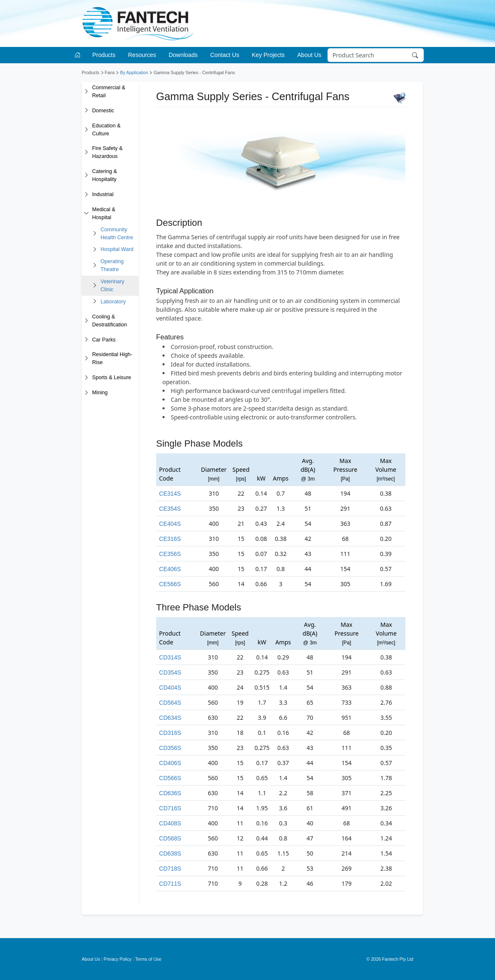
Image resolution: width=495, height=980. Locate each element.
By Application (134, 72)
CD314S (170, 657)
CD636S (170, 793)
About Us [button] (309, 55)
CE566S (170, 584)
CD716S (170, 808)
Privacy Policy (118, 959)
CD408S (170, 823)
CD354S (170, 672)
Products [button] (104, 55)
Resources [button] (142, 55)
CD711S (170, 884)
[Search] (375, 55)
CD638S (170, 853)
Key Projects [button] (268, 55)
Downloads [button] (183, 55)
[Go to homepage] (79, 55)
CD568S (170, 838)
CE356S (170, 554)
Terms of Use (148, 959)
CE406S (170, 569)
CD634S (170, 718)
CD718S (170, 869)
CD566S (170, 778)
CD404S (170, 688)
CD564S (170, 703)
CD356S (170, 748)
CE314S (170, 494)
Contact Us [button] (225, 55)
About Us (91, 959)
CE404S (170, 524)
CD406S (170, 763)
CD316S (170, 733)
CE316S (170, 539)
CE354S (170, 509)
